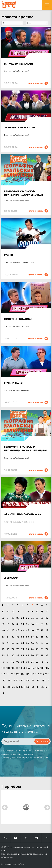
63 (18, 643)
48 (42, 630)
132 (13, 687)
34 (23, 624)
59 (47, 637)
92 (13, 662)
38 (42, 624)
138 (42, 687)
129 (47, 681)
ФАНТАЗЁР (11, 578)
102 (13, 668)
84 (23, 656)
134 (23, 687)
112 (13, 674)
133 (18, 687)
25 (27, 618)
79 (47, 649)
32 (13, 624)
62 (13, 643)
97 (37, 662)
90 (3, 662)
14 (23, 612)
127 (37, 681)
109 (47, 668)
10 (3, 612)
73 (18, 649)
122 (13, 681)
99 (47, 662)
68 (42, 643)
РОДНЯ (9, 255)
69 (47, 643)
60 (3, 643)
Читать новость (38, 83)
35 (27, 624)
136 (32, 687)
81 (8, 656)
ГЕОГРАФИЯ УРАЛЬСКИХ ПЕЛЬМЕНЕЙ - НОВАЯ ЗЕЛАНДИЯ (25, 449)
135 (27, 687)
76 (32, 649)
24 (23, 618)
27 (37, 618)
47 (37, 630)
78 (42, 649)
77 (37, 649)
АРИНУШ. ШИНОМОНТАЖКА (23, 514)
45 (27, 630)
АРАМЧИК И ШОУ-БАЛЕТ (20, 128)
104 (23, 668)
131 (8, 687)
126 (32, 681)
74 (23, 649)
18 (42, 612)
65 (27, 643)
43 (18, 630)
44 (23, 630)
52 (13, 637)
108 (42, 668)
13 (18, 612)
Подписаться (42, 741)
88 (42, 656)
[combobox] (12, 23)
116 (32, 674)
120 (3, 681)
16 (32, 612)
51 (8, 637)
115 (27, 674)
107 (37, 668)
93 (18, 662)
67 (37, 643)
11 (8, 612)
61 (8, 643)
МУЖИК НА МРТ (14, 383)
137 (37, 687)
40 (3, 630)
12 (13, 612)
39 (47, 624)
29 (47, 618)
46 (32, 630)
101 (8, 668)
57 (37, 637)
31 (8, 624)
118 (42, 674)
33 (18, 624)
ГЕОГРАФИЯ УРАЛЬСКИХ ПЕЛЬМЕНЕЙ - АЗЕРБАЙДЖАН (24, 193)
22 (13, 618)
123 (18, 681)
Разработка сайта (9, 864)
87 (37, 656)
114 (23, 674)
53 (18, 637)
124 (23, 681)
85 (27, 656)
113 (18, 674)
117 (37, 674)
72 (13, 649)
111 (8, 674)
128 (42, 681)
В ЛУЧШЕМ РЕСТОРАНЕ (19, 64)
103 (18, 668)
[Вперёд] (3, 693)
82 (13, 656)
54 (23, 637)
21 (8, 618)
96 (32, 662)
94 (23, 662)
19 (47, 612)
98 (42, 662)
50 (3, 637)
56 (32, 637)
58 (42, 637)
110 (3, 674)
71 (8, 649)
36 (32, 624)
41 (8, 630)
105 (27, 668)
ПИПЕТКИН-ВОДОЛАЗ (18, 319)
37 (37, 624)
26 (32, 618)
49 (47, 630)
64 (23, 643)
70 (3, 649)
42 (13, 630)
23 (18, 618)
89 (47, 656)
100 (3, 668)
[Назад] (3, 605)
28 (42, 618)
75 (27, 649)
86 (32, 656)
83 (18, 656)
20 (3, 618)
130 (3, 687)
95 (27, 662)
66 (32, 643)
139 (47, 687)
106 (32, 668)
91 (8, 662)
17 (37, 612)
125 (27, 681)
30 (3, 624)
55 (27, 637)
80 (3, 656)
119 (47, 674)
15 (27, 612)
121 (8, 681)
